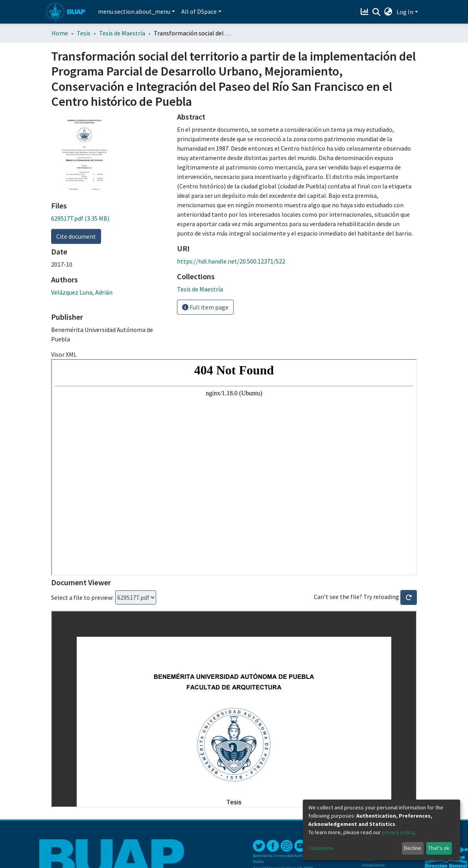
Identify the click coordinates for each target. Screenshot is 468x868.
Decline (413, 848)
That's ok (439, 848)
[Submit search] (377, 12)
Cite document (76, 236)
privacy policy (398, 832)
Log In (405, 12)
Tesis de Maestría (122, 33)
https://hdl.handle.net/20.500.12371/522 (231, 261)
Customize (321, 848)
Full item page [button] (205, 307)
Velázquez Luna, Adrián (82, 292)
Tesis (84, 33)
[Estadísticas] (366, 12)
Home (60, 33)
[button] (388, 12)
